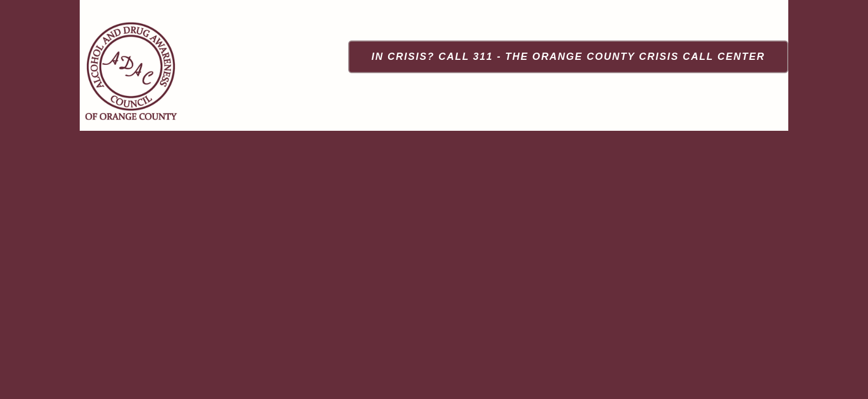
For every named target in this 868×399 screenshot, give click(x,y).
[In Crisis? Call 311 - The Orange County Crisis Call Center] (568, 57)
